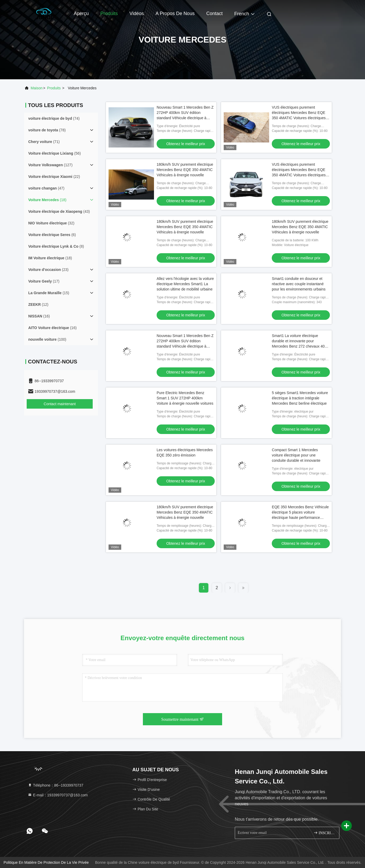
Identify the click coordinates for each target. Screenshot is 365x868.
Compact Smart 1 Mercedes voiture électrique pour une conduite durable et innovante (296, 455)
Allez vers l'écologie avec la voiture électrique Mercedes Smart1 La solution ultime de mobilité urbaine (185, 284)
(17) (44, 281)
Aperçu (81, 13)
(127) (50, 165)
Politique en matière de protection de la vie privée (46, 862)
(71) (44, 142)
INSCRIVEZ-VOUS (324, 833)
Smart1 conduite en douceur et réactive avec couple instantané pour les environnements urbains (299, 284)
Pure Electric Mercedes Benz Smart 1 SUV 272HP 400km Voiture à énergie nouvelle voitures (185, 398)
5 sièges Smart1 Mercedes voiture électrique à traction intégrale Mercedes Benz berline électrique (300, 398)
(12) (38, 304)
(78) (47, 130)
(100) (47, 339)
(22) (54, 177)
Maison (37, 88)
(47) (46, 188)
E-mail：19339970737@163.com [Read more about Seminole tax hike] (58, 795)
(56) (55, 153)
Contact (214, 13)
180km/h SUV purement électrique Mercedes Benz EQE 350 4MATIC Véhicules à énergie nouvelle (185, 170)
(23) (48, 270)
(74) (54, 118)
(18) (47, 200)
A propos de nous (175, 13)
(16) (39, 316)
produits (54, 88)
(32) (51, 223)
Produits (109, 13)
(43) (59, 211)
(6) (52, 235)
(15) (49, 293)
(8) (56, 246)
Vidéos (137, 13)
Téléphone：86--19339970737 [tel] (56, 785)
